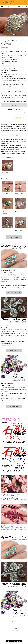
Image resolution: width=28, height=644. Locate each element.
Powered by (14, 631)
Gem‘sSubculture (14, 406)
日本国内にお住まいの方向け (14, 109)
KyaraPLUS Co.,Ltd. (14, 293)
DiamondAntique (14, 350)
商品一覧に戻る (14, 237)
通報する (25, 113)
